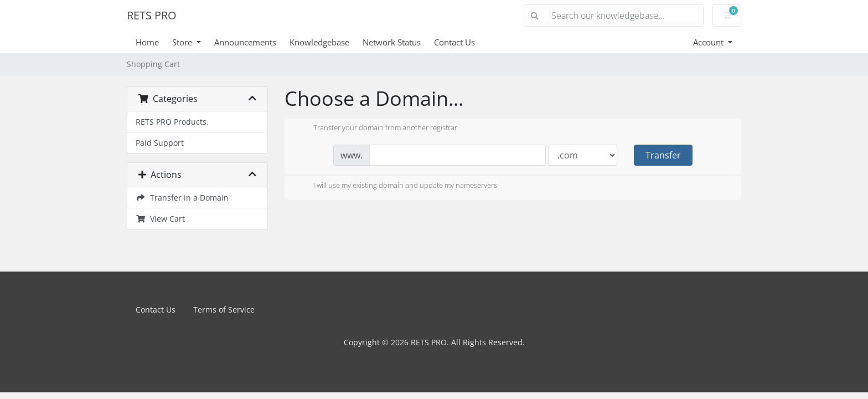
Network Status (392, 42)
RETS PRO (152, 15)
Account (709, 42)
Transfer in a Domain (182, 198)
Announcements (245, 42)
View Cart (160, 219)
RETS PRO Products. (172, 122)
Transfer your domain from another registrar (376, 129)
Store (183, 42)
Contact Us (454, 42)
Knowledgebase (319, 42)
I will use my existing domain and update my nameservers (396, 186)
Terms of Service (224, 310)
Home (147, 42)
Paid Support (160, 143)
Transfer (663, 155)
